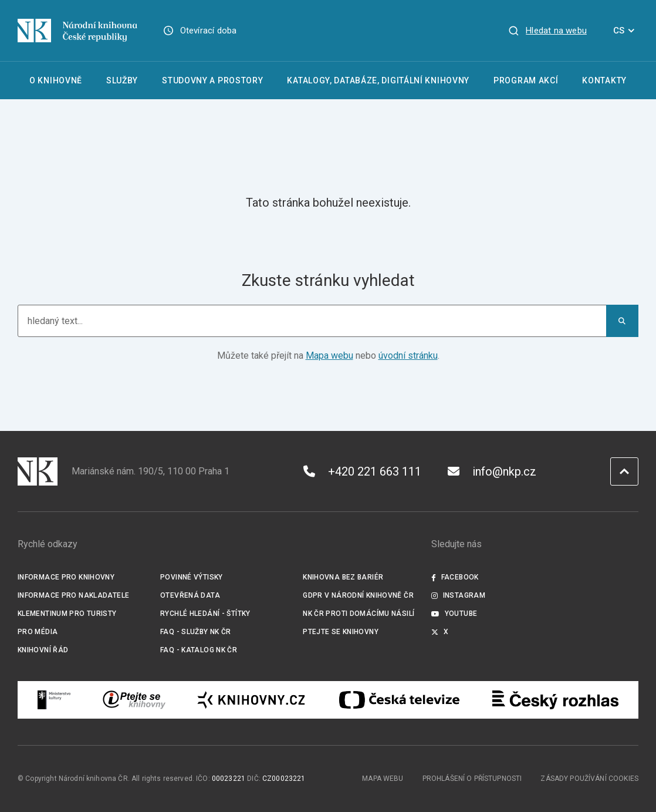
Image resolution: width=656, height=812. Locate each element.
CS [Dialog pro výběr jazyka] (626, 31)
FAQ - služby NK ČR (196, 632)
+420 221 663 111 (362, 471)
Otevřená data (190, 595)
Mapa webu (329, 356)
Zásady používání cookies (589, 779)
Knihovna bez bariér (343, 577)
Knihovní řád (43, 650)
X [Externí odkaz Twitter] (440, 632)
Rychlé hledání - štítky (205, 614)
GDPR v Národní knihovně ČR (358, 595)
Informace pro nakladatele (73, 595)
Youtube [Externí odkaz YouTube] (454, 614)
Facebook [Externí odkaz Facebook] (455, 577)
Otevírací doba (209, 31)
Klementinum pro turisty (67, 614)
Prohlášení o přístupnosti (472, 779)
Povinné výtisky (192, 577)
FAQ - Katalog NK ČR (199, 650)
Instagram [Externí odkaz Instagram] (458, 595)
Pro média (38, 632)
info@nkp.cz (492, 471)
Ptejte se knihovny (341, 632)
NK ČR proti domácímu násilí (359, 614)
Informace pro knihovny (66, 577)
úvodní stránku (408, 356)
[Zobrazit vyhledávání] (547, 31)
